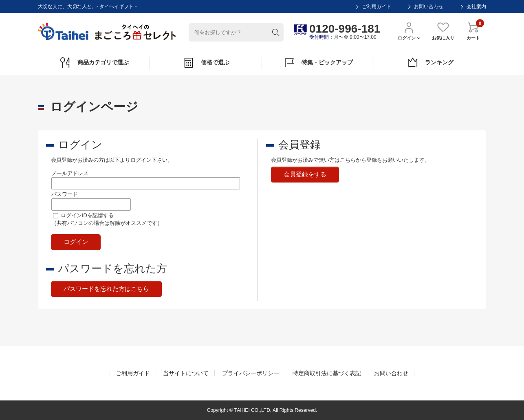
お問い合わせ (429, 7)
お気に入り (443, 31)
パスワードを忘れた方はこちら (106, 289)
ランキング (430, 63)
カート (473, 31)
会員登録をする (305, 174)
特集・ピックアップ (318, 63)
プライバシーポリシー (251, 373)
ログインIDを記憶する (87, 215)
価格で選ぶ (206, 63)
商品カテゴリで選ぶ (94, 63)
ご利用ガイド (376, 7)
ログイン (409, 31)
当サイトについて (186, 373)
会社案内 (476, 7)
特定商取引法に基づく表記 (327, 373)
